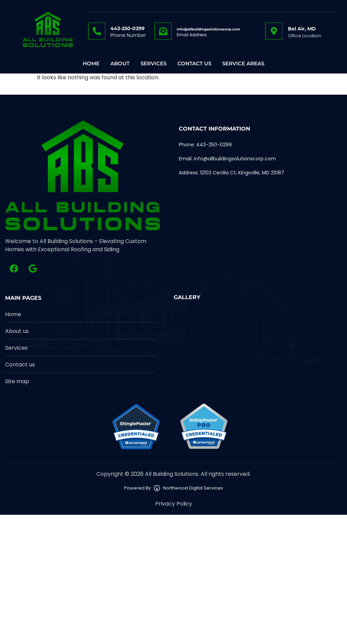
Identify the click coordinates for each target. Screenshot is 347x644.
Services (154, 64)
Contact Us (194, 64)
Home (91, 64)
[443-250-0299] (97, 31)
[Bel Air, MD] (274, 31)
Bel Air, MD (302, 29)
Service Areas (243, 64)
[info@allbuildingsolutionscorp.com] (163, 31)
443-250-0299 (128, 28)
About (120, 64)
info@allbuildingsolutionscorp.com (208, 29)
